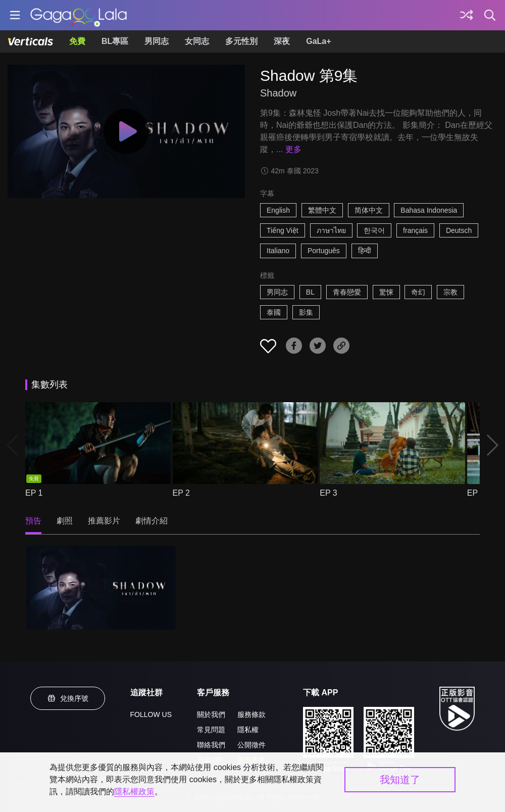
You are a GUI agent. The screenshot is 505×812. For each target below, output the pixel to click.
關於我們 (211, 714)
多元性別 (241, 41)
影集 (306, 312)
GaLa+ (318, 41)
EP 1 (34, 493)
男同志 (157, 41)
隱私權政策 (134, 792)
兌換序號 (68, 698)
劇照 (65, 521)
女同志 (197, 41)
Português (324, 251)
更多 (293, 149)
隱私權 (248, 730)
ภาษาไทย (331, 230)
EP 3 (328, 493)
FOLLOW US (151, 714)
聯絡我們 (211, 745)
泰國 (274, 312)
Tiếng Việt (283, 230)
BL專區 (115, 41)
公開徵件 (251, 745)
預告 (33, 521)
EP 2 (181, 493)
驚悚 (386, 292)
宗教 (450, 292)
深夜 (282, 41)
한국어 (374, 230)
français (415, 230)
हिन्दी (365, 251)
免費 (77, 41)
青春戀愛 (347, 292)
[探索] (467, 15)
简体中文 (369, 210)
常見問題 (211, 730)
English (278, 210)
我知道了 (400, 780)
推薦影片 (104, 521)
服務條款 (251, 714)
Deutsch (459, 230)
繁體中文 (322, 210)
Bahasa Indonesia (429, 210)
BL (310, 292)
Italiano (278, 251)
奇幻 (418, 292)
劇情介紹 (151, 521)
